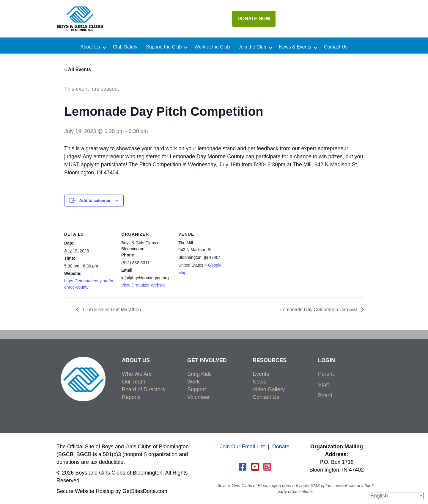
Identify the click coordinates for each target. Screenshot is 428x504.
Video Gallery (269, 389)
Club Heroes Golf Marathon (111, 310)
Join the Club (252, 47)
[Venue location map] (267, 257)
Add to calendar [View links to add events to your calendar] (95, 201)
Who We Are (137, 374)
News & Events (295, 47)
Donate (281, 447)
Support (197, 389)
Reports (131, 397)
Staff (324, 385)
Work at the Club (212, 47)
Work (193, 382)
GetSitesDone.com (145, 491)
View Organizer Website (144, 285)
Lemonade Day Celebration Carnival (319, 310)
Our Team (134, 382)
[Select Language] (396, 496)
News (259, 382)
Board (325, 395)
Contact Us (336, 47)
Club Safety (125, 47)
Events (261, 374)
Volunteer (199, 397)
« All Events (78, 69)
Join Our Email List (242, 447)
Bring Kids (199, 374)
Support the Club (164, 47)
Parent (326, 374)
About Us (90, 47)
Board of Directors (143, 389)
